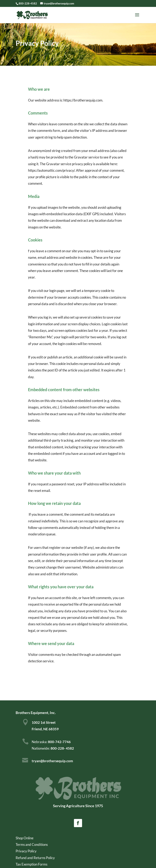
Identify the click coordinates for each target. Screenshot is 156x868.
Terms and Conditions (32, 845)
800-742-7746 (59, 742)
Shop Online (25, 838)
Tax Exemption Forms (31, 864)
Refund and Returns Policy (35, 858)
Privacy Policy (26, 851)
